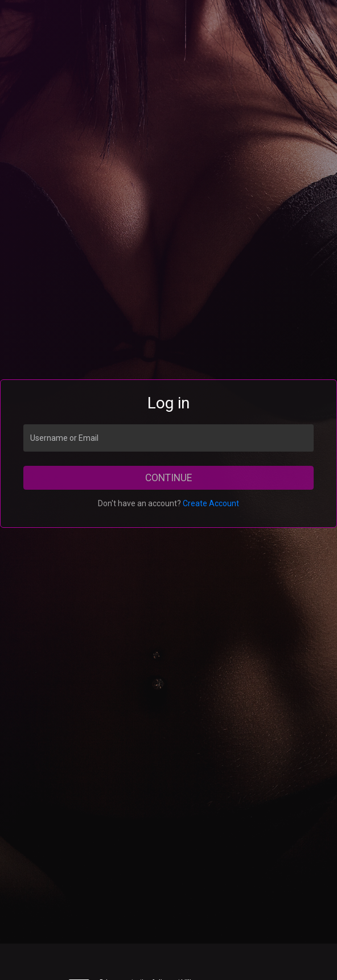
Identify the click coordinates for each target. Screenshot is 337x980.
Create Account (211, 503)
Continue (168, 478)
